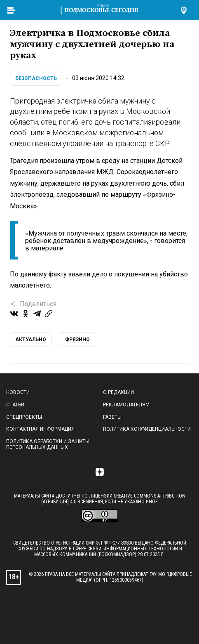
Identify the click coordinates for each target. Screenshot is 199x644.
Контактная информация (40, 429)
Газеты (112, 417)
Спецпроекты (24, 417)
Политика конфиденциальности (147, 429)
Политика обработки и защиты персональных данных (48, 444)
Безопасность (36, 78)
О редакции (118, 392)
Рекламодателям (126, 405)
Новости (18, 392)
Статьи (15, 405)
